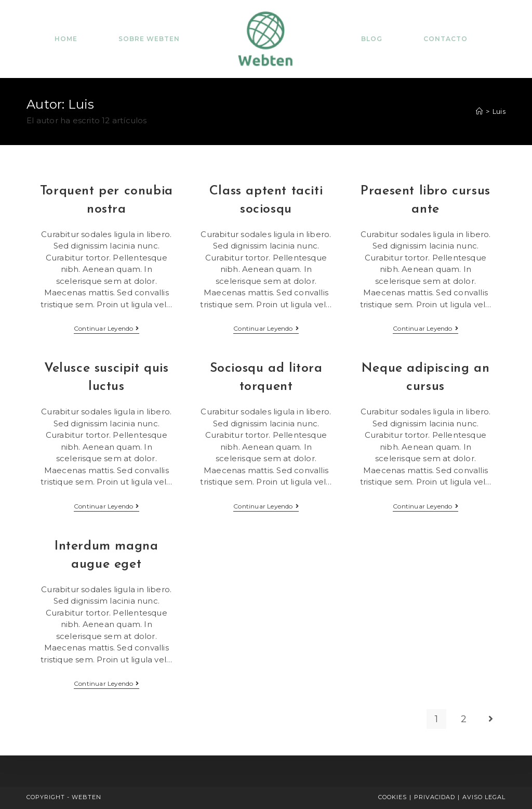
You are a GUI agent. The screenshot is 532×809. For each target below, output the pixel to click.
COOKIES (393, 797)
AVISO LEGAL (484, 797)
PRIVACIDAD (435, 797)
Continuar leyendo (107, 329)
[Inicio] (479, 111)
